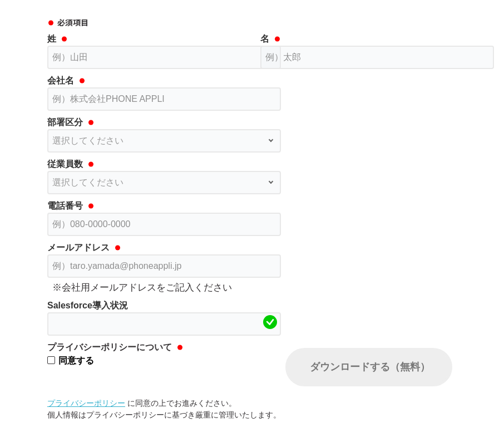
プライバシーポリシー (86, 403)
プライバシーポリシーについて (110, 347)
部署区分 (65, 122)
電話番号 (65, 206)
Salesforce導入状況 (88, 305)
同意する (76, 360)
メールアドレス (78, 247)
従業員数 (65, 164)
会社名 (61, 80)
